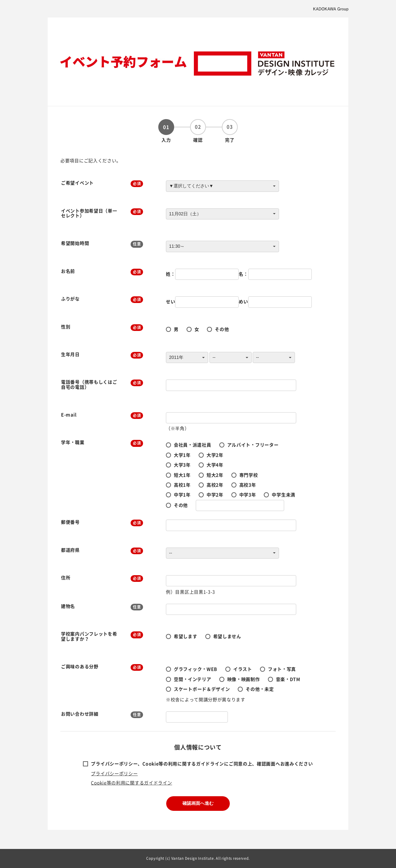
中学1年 (182, 495)
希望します (186, 636)
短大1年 (182, 475)
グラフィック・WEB (196, 669)
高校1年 (182, 485)
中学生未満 (283, 495)
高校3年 (248, 485)
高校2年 (215, 485)
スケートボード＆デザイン (202, 689)
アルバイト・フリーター (253, 445)
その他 (222, 329)
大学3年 (182, 465)
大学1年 (182, 455)
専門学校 (249, 475)
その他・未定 (260, 689)
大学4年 (215, 465)
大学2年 (215, 455)
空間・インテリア (193, 679)
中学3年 (248, 495)
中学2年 (215, 495)
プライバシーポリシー (114, 773)
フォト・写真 (282, 669)
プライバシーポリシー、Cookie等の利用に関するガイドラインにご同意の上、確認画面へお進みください (202, 764)
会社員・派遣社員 (193, 445)
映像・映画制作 (244, 679)
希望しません (227, 636)
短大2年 (215, 475)
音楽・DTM (288, 679)
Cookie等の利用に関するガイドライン (131, 783)
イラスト (243, 669)
